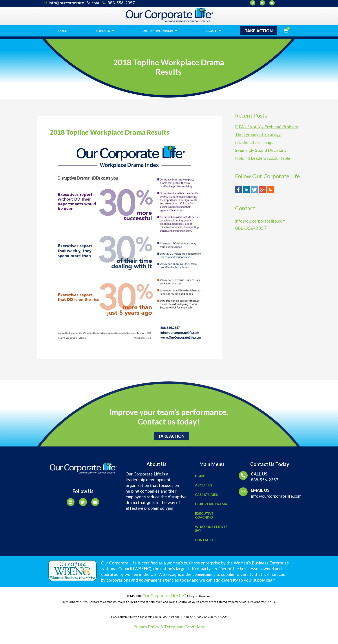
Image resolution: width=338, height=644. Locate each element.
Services (105, 31)
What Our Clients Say (211, 529)
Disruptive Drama (160, 31)
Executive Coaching (204, 515)
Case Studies (206, 495)
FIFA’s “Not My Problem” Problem (266, 127)
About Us (204, 485)
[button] (259, 31)
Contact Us (206, 540)
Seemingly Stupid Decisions (261, 150)
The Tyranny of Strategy (258, 134)
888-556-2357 (265, 480)
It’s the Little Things (254, 142)
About (213, 31)
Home (63, 31)
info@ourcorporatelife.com (260, 221)
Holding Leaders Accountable (263, 158)
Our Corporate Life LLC (164, 596)
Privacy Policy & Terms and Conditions (169, 627)
